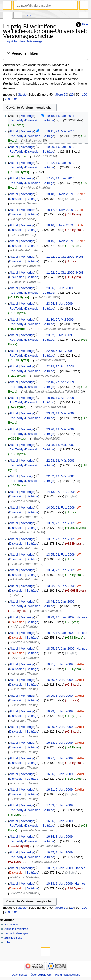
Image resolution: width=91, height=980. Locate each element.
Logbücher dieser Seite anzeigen (25, 41)
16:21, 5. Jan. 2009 (60, 790)
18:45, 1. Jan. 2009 (60, 852)
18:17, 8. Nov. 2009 (60, 210)
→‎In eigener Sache (22, 203)
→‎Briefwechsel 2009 (45, 376)
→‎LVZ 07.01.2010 (43, 156)
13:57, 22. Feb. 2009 (61, 539)
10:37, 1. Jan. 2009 (60, 868)
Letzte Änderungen (16, 933)
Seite (8, 16)
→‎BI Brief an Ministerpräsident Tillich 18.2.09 (53, 392)
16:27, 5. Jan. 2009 (60, 758)
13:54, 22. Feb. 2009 (61, 570)
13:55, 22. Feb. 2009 (61, 555)
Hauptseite (11, 925)
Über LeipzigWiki (41, 975)
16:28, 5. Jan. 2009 (60, 743)
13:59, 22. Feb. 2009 (61, 523)
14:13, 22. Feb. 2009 (61, 492)
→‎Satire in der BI (34, 141)
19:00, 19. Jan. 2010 (60, 147)
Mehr (28, 15)
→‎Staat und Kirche (47, 846)
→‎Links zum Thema (23, 674)
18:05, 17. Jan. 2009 (60, 649)
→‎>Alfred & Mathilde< (37, 188)
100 (85, 95)
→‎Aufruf (17, 595)
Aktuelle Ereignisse (16, 929)
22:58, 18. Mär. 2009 (60, 461)
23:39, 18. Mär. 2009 (60, 413)
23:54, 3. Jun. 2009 (60, 304)
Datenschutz (20, 975)
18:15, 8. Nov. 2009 (60, 241)
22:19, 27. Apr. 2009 (60, 366)
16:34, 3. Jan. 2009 (60, 837)
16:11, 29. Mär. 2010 (60, 131)
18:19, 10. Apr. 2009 (60, 398)
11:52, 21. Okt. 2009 (60, 257)
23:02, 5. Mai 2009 (59, 335)
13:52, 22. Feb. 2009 (61, 586)
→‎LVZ (39, 172)
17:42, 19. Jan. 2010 (60, 163)
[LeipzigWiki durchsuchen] (41, 5)
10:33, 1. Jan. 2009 (60, 884)
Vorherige (28, 116)
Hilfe (85, 24)
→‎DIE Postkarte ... (22, 235)
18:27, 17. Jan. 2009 (60, 633)
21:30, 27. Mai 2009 (60, 320)
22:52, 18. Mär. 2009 (60, 476)
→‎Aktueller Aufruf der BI (26, 250)
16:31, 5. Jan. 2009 (60, 664)
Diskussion (33, 120)
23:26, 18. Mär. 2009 (60, 429)
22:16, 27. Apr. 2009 (60, 382)
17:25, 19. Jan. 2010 (60, 178)
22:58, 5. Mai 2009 (59, 351)
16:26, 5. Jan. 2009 (60, 774)
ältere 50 (61, 95)
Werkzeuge (83, 16)
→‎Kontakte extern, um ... (39, 830)
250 (7, 99)
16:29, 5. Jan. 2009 (60, 696)
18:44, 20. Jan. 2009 (60, 602)
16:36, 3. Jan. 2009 (60, 821)
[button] (45, 53)
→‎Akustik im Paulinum (25, 266)
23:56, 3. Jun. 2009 (60, 288)
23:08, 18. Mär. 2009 (60, 445)
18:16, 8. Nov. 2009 (60, 225)
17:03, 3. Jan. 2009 (60, 805)
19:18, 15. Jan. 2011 (60, 116)
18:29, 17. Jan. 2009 (60, 617)
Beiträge (48, 120)
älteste (22, 95)
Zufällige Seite (13, 938)
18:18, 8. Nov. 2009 (60, 194)
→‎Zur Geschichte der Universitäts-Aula (58, 329)
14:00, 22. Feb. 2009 (61, 508)
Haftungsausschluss (68, 975)
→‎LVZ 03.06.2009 (47, 297)
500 (15, 99)
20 (72, 95)
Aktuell (14, 131)
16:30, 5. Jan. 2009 (60, 680)
